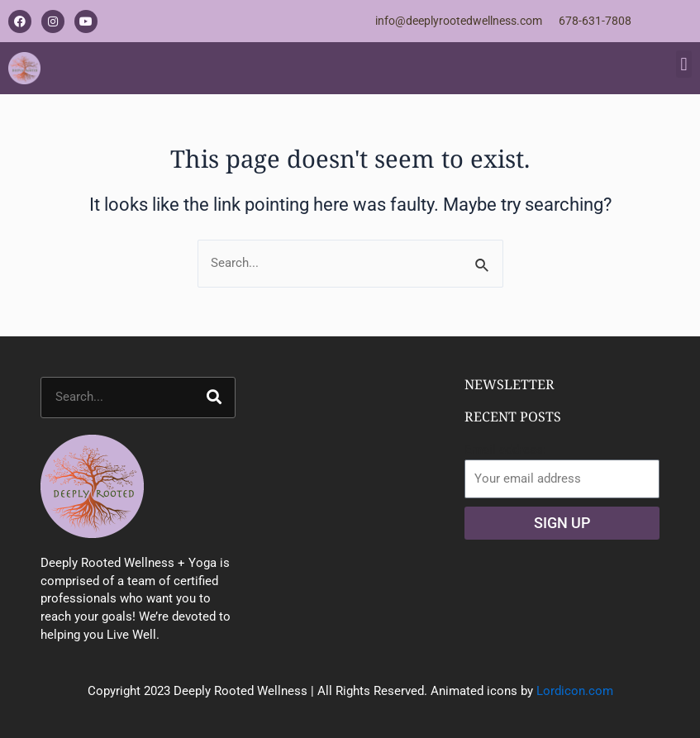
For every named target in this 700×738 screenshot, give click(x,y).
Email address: (505, 450)
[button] (684, 64)
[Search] (214, 398)
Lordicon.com (575, 691)
